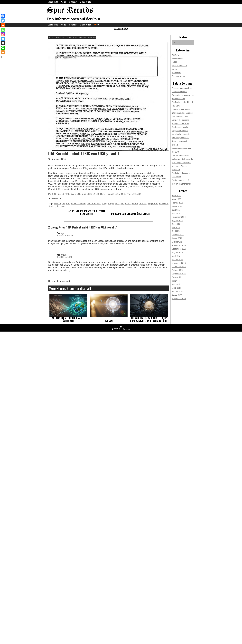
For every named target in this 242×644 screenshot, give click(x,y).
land (117, 204)
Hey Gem (109, 321)
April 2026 (176, 196)
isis (99, 204)
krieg (104, 204)
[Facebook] (3, 16)
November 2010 (179, 299)
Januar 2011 (177, 295)
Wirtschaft (73, 2)
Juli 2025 (176, 210)
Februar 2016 (177, 260)
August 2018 (177, 252)
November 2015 (179, 263)
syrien (57, 206)
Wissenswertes (86, 2)
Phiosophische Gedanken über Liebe (129, 214)
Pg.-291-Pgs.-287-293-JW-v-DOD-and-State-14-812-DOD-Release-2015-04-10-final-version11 (95, 194)
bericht (57, 204)
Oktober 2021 (178, 242)
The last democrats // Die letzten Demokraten (88, 212)
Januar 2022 (177, 238)
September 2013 (179, 274)
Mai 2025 (176, 213)
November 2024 (179, 217)
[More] (3, 52)
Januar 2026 (177, 206)
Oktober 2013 (178, 270)
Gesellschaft (53, 2)
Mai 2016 (176, 256)
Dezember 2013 (179, 267)
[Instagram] (3, 34)
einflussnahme (78, 204)
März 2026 (176, 199)
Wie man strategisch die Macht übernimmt (68, 319)
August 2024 (177, 221)
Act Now (175, 55)
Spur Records (70, 10)
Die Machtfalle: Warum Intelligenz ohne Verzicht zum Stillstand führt (149, 319)
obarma (143, 204)
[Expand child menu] (98, 25)
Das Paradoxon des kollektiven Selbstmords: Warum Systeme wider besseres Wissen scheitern (182, 163)
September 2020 (179, 249)
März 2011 (176, 288)
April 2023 (176, 231)
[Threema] (3, 43)
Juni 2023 (176, 228)
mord (128, 204)
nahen (135, 204)
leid (122, 204)
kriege (111, 204)
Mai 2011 (176, 284)
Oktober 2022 (178, 235)
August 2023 (177, 224)
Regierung (153, 204)
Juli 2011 (176, 281)
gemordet (91, 204)
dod (68, 204)
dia (64, 204)
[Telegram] (3, 39)
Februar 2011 (177, 291)
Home (51, 37)
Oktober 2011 (178, 277)
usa (63, 206)
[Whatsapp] (3, 30)
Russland (164, 204)
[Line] (3, 48)
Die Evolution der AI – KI (182, 102)
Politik (63, 2)
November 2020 (179, 245)
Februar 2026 (177, 203)
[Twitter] (3, 20)
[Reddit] (3, 25)
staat (51, 206)
